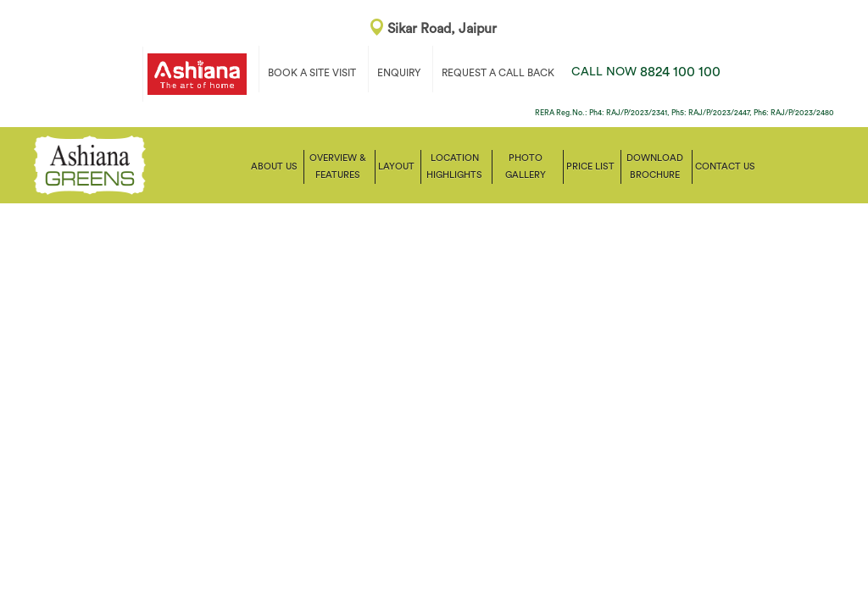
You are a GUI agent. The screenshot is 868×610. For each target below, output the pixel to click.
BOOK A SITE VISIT (312, 73)
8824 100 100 (646, 72)
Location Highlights (454, 166)
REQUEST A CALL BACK (498, 73)
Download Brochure (655, 166)
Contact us (725, 166)
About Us (274, 166)
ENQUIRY (399, 73)
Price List (590, 166)
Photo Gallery (526, 166)
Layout (396, 166)
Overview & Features (338, 166)
